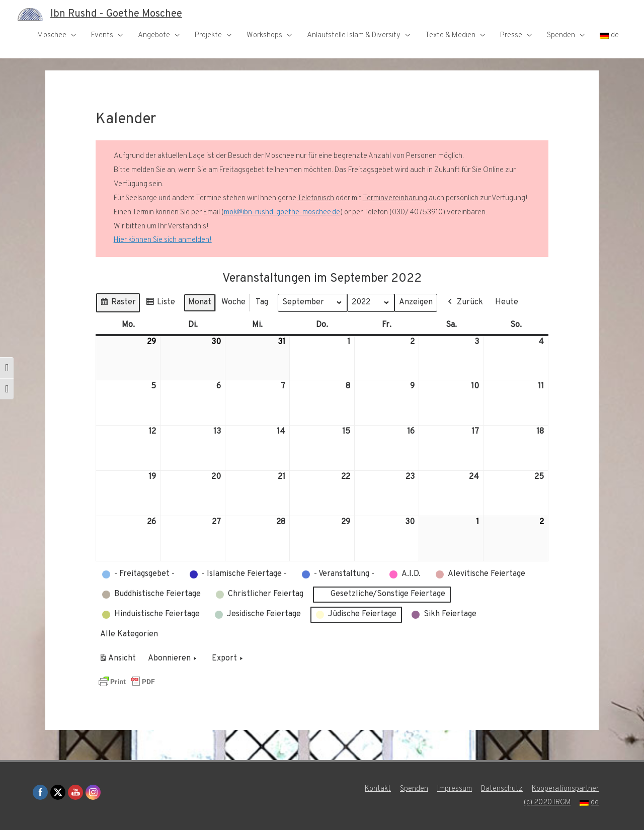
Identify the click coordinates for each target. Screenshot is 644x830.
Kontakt (378, 789)
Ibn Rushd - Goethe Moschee (116, 14)
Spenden (561, 35)
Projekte (208, 35)
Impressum (455, 789)
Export (228, 659)
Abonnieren (173, 659)
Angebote (154, 35)
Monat (200, 302)
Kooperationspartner (565, 789)
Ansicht (119, 660)
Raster (118, 304)
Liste (160, 304)
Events (102, 35)
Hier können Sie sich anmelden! (163, 240)
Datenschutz (502, 789)
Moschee (52, 35)
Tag (262, 302)
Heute (507, 302)
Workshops (264, 35)
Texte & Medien (450, 35)
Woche (233, 302)
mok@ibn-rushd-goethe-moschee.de (282, 213)
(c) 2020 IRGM (547, 803)
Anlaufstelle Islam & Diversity (354, 35)
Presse (511, 35)
